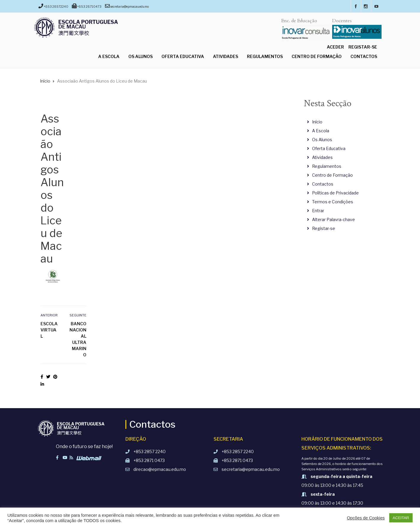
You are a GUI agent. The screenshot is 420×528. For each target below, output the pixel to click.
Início (317, 122)
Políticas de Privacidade (335, 193)
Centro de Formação (317, 56)
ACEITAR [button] (401, 518)
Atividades (226, 56)
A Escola (109, 56)
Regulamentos (265, 56)
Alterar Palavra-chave (333, 219)
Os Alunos (140, 56)
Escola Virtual (49, 330)
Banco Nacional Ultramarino (78, 339)
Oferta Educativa (183, 56)
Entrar (318, 211)
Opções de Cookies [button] (366, 518)
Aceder (335, 47)
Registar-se (363, 47)
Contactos (364, 56)
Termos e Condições (333, 202)
